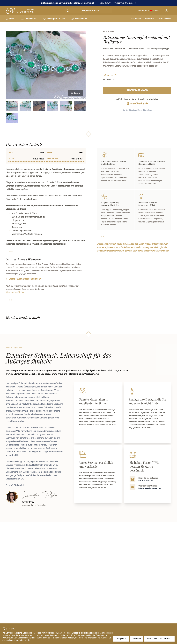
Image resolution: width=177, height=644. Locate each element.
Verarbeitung (52, 158)
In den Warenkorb (137, 90)
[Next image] (83, 65)
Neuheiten (136, 19)
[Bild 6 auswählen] (80, 106)
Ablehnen (137, 639)
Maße (49, 152)
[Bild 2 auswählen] (25, 106)
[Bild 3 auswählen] (39, 106)
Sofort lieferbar (164, 19)
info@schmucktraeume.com (125, 3)
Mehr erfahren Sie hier (15, 292)
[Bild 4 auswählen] (53, 106)
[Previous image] (8, 65)
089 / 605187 (105, 3)
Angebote (149, 19)
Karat (11, 152)
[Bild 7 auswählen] (12, 118)
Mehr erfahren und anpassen (159, 639)
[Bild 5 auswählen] (66, 106)
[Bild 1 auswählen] (12, 106)
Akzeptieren (121, 639)
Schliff (11, 158)
